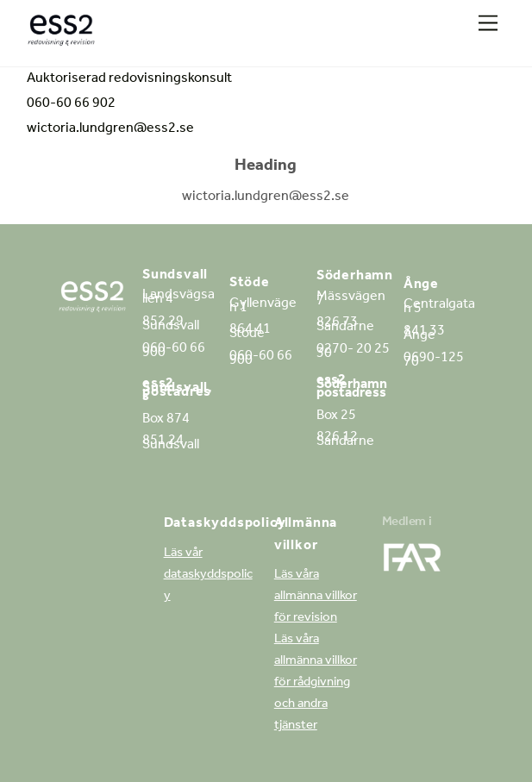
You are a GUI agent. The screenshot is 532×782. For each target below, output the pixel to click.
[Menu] (488, 24)
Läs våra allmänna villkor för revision (316, 597)
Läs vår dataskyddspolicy (208, 576)
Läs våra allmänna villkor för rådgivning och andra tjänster (316, 683)
